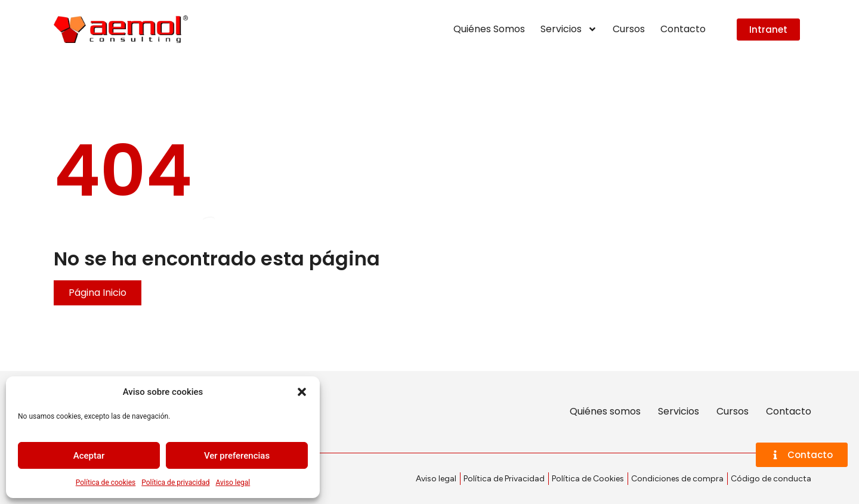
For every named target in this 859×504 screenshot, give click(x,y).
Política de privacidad (175, 483)
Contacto (683, 29)
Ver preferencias (237, 456)
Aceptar (89, 456)
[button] (302, 392)
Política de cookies (106, 483)
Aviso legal (233, 483)
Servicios (569, 29)
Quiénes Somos (489, 29)
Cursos (629, 29)
